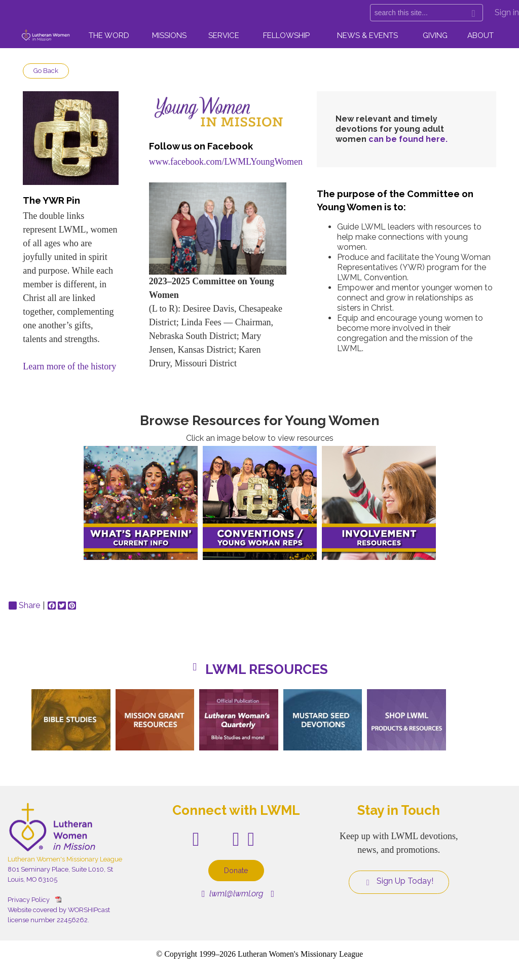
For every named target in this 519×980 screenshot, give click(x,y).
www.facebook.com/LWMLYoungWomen (226, 162)
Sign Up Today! (399, 881)
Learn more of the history (69, 366)
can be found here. (408, 139)
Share (24, 606)
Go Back (46, 71)
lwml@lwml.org (232, 894)
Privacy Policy (29, 900)
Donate (236, 870)
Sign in (507, 12)
